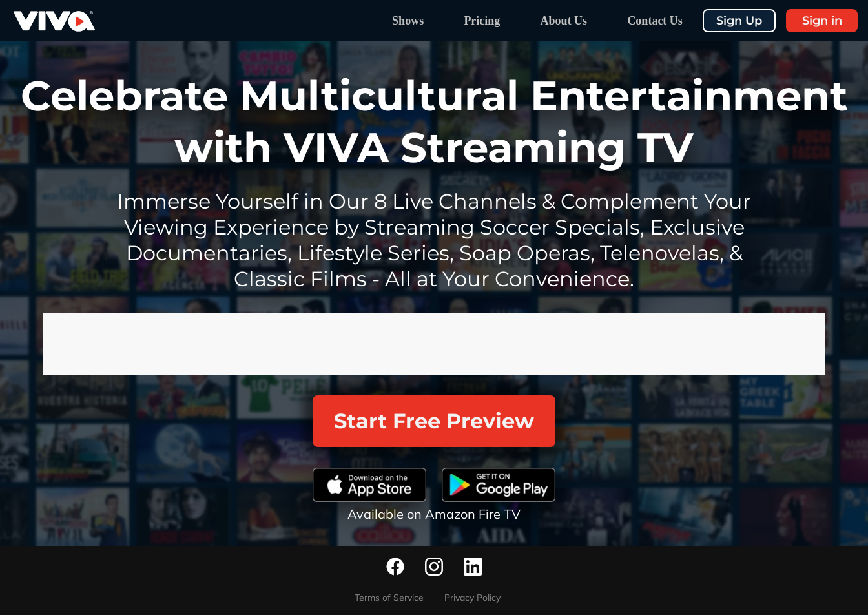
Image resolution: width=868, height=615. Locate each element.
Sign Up (739, 21)
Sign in (822, 21)
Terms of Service (389, 598)
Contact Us (655, 21)
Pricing (482, 21)
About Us (564, 21)
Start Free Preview (434, 421)
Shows (408, 21)
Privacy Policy (472, 598)
